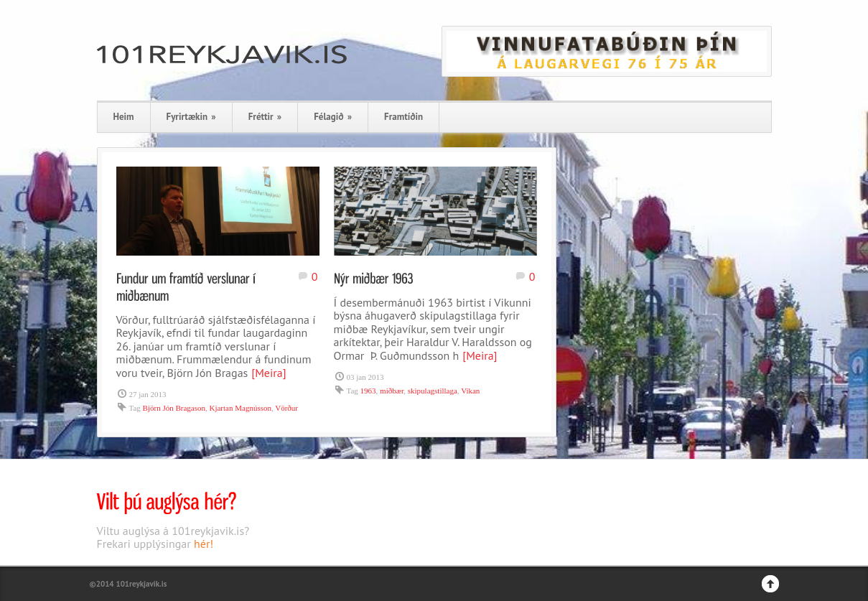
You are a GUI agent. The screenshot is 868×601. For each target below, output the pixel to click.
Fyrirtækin (191, 117)
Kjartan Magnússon (240, 408)
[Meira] (269, 373)
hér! (204, 544)
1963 (368, 391)
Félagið (333, 117)
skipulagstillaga (433, 391)
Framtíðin (403, 117)
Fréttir (265, 117)
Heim (124, 117)
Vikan (470, 391)
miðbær (392, 391)
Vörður (286, 408)
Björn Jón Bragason (174, 408)
